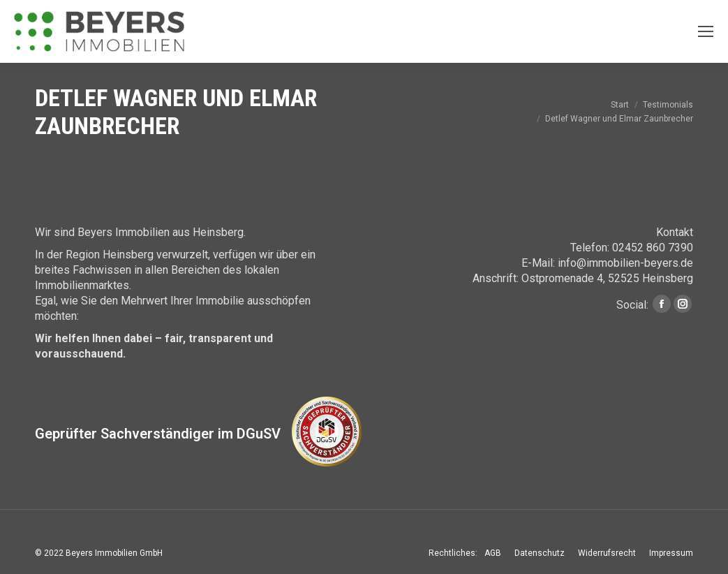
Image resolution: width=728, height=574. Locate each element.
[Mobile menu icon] (706, 31)
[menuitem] (493, 553)
